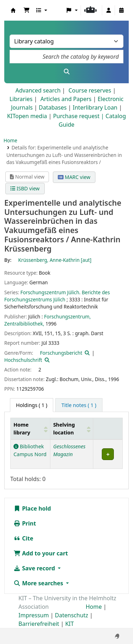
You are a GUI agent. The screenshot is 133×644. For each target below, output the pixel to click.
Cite (23, 538)
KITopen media (27, 116)
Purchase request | (79, 116)
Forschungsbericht (61, 353)
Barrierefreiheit (39, 624)
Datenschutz (72, 615)
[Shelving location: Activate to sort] (72, 429)
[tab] (79, 405)
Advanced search (38, 90)
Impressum (34, 615)
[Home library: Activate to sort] (31, 429)
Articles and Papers (66, 99)
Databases (53, 107)
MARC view (74, 177)
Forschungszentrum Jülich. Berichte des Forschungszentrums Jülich (57, 296)
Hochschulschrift (23, 360)
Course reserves (90, 90)
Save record (35, 568)
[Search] (66, 72)
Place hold (32, 508)
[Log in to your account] (109, 10)
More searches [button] (39, 583)
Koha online (13, 10)
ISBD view (25, 188)
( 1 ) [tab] (32, 405)
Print (25, 523)
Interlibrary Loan (95, 107)
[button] (27, 10)
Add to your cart (41, 553)
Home (10, 140)
